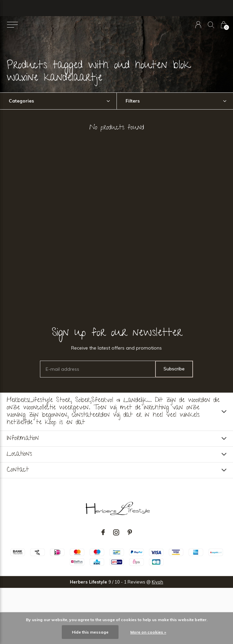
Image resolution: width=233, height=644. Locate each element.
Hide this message (90, 632)
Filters (133, 101)
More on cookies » (148, 632)
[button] (12, 25)
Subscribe (174, 369)
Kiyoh (157, 582)
